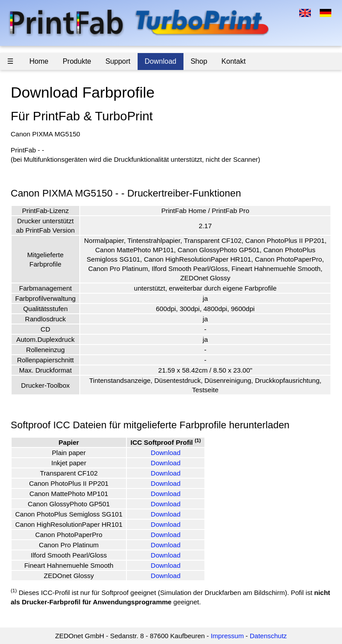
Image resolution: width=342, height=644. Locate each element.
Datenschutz (268, 636)
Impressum (227, 636)
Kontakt (233, 61)
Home (39, 61)
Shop (199, 61)
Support (118, 61)
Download (161, 61)
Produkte (77, 61)
